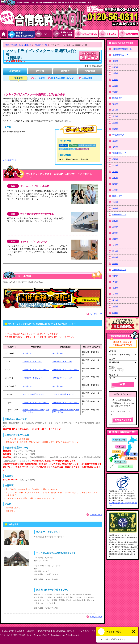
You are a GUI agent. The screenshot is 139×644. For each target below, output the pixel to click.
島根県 (115, 233)
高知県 (115, 251)
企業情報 (31, 631)
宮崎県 (115, 306)
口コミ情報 (90, 71)
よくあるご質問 (8, 631)
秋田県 (115, 67)
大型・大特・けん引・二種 (64, 34)
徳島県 (115, 257)
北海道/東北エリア (120, 55)
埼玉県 (115, 123)
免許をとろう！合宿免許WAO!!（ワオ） (16, 635)
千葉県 (115, 129)
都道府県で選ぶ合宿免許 (123, 43)
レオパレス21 (28, 353)
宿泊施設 (65, 71)
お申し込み (109, 34)
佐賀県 (115, 282)
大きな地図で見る (9, 160)
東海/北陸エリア (119, 153)
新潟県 (115, 141)
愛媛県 (115, 264)
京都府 (115, 202)
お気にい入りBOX (87, 34)
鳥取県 (115, 239)
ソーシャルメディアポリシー (89, 631)
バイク (44, 34)
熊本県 (115, 300)
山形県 (115, 80)
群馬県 (115, 116)
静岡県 (115, 159)
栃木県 (115, 110)
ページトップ (96, 314)
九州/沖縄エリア (119, 270)
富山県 (115, 178)
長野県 (115, 147)
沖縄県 (115, 313)
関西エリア (117, 196)
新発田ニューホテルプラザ (33, 410)
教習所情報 (15, 71)
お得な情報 (87, 78)
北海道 (115, 61)
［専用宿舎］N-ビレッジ (32, 362)
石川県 (115, 165)
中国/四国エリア (119, 214)
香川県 (115, 245)
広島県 (115, 227)
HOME (4, 34)
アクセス (40, 71)
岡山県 (115, 221)
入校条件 (21, 631)
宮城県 (115, 86)
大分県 (115, 294)
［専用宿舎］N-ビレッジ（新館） (36, 370)
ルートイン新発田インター (33, 394)
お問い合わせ (129, 34)
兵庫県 (115, 208)
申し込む (89, 56)
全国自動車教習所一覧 (122, 49)
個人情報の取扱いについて (64, 631)
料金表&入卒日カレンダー (63, 78)
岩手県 (115, 73)
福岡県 (115, 276)
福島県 (115, 92)
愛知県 (115, 184)
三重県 (115, 190)
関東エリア (117, 98)
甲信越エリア (118, 135)
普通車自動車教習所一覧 (21, 34)
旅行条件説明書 (44, 631)
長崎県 (115, 288)
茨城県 (115, 104)
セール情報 (39, 78)
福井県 (115, 172)
